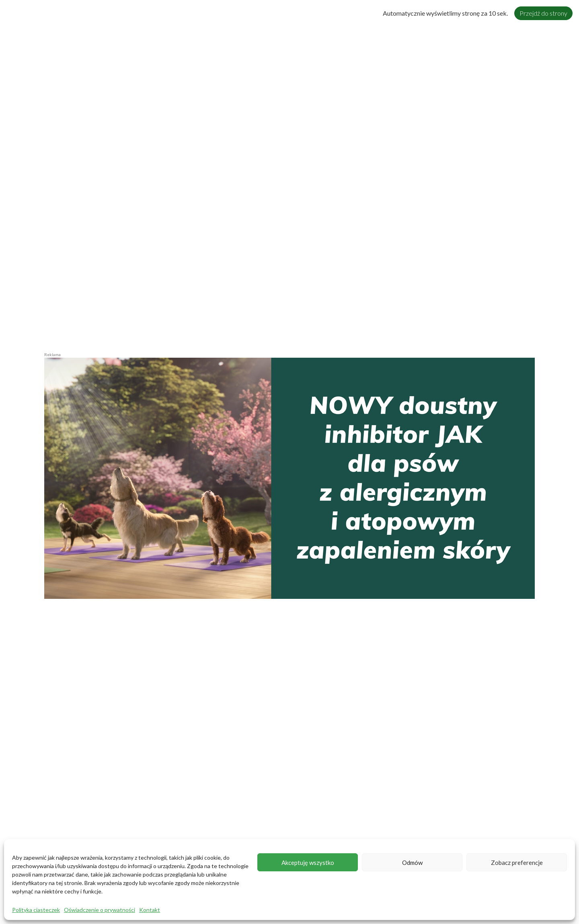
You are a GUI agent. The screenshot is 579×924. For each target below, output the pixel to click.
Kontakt (150, 910)
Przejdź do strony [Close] (543, 13)
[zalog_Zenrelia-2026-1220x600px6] (289, 477)
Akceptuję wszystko (308, 863)
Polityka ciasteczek (36, 910)
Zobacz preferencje (517, 863)
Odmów (412, 863)
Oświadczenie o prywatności (100, 910)
